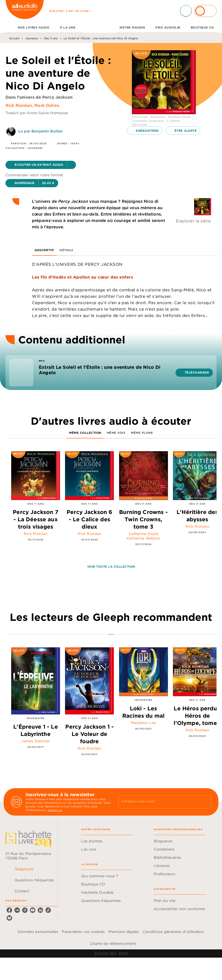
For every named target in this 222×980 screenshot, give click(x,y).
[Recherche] (186, 11)
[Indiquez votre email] (159, 802)
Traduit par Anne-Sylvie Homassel (37, 113)
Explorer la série (194, 221)
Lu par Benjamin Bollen (40, 131)
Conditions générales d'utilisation (174, 932)
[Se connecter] (205, 11)
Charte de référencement (113, 943)
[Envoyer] (206, 802)
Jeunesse (32, 38)
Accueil (14, 38)
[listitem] (9, 910)
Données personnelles (38, 932)
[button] (41, 165)
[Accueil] (25, 11)
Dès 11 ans (51, 38)
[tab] (10, 27)
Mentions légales (124, 932)
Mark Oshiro (47, 105)
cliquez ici (55, 810)
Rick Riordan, (20, 105)
